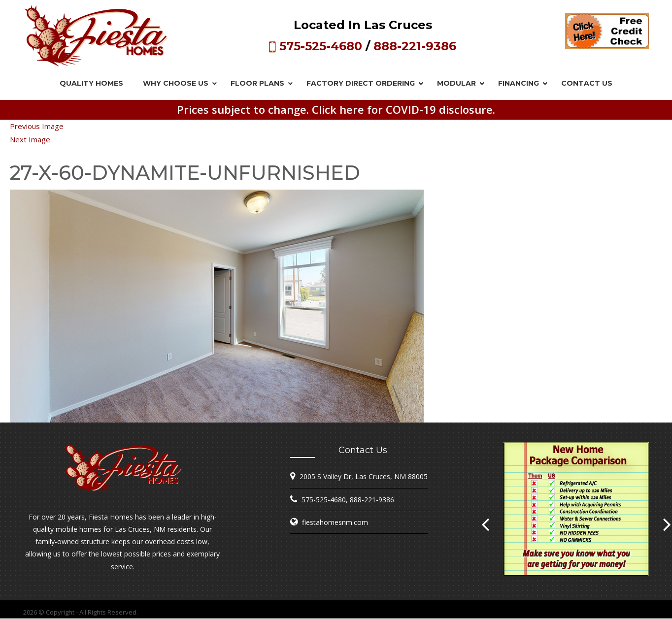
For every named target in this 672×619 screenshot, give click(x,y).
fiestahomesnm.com (335, 522)
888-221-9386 (415, 46)
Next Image (30, 139)
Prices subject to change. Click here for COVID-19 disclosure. (336, 109)
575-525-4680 (321, 46)
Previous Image (37, 126)
